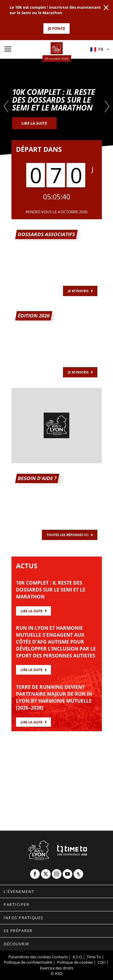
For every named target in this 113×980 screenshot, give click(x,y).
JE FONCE (56, 28)
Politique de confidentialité (28, 962)
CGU (102, 962)
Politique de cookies (75, 962)
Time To (94, 957)
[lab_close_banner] (106, 8)
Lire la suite (31, 611)
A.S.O (77, 957)
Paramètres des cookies (30, 957)
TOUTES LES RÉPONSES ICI (68, 535)
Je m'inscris (78, 291)
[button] (99, 49)
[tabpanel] (56, 107)
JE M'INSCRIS (78, 372)
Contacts (60, 957)
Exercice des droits (57, 968)
